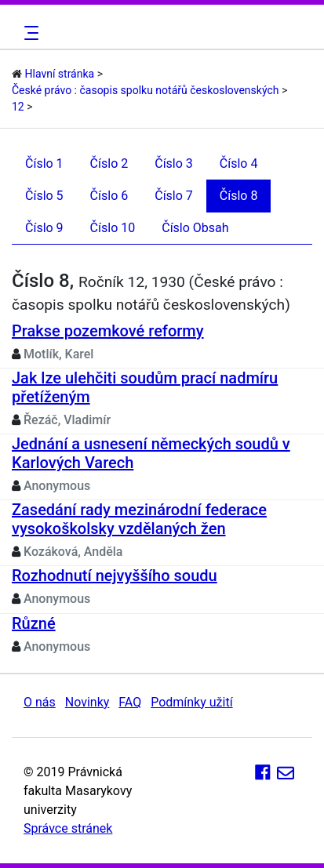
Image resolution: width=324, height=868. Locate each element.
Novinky (87, 702)
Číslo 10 (113, 228)
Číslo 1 (44, 163)
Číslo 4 (239, 163)
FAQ (130, 702)
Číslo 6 (109, 196)
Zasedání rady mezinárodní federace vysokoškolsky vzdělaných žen (139, 519)
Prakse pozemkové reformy (108, 331)
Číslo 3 (174, 163)
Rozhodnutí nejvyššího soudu (115, 576)
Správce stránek (68, 828)
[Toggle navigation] (29, 33)
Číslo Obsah (195, 228)
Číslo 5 (44, 196)
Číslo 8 (239, 196)
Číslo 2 (109, 163)
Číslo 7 (174, 196)
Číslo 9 (44, 228)
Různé (34, 623)
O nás (40, 702)
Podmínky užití (191, 702)
